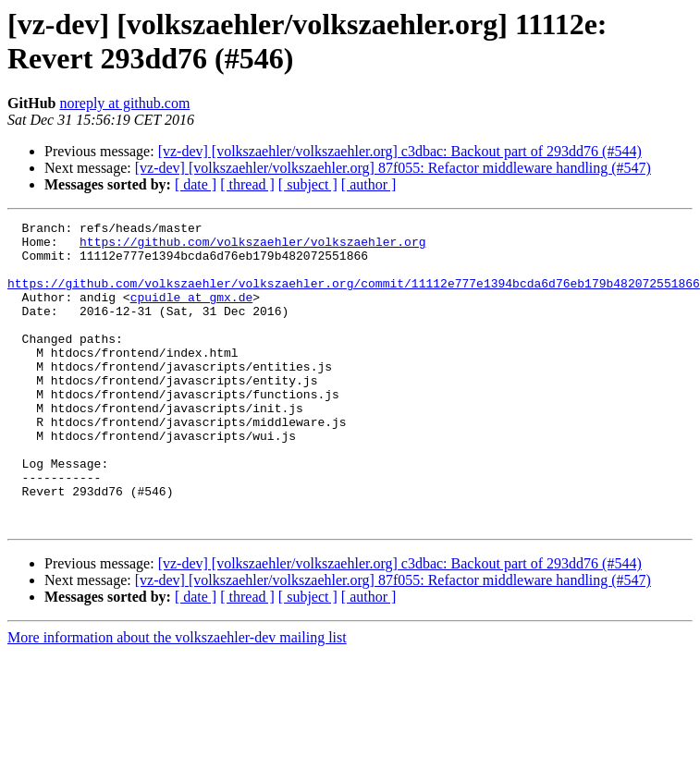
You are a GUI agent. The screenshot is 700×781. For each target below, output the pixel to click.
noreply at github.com (124, 103)
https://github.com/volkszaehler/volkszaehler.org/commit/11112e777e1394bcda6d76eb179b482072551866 (354, 297)
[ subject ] (308, 184)
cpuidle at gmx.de (192, 313)
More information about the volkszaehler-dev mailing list (177, 698)
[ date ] (196, 184)
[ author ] (369, 184)
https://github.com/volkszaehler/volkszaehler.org (252, 247)
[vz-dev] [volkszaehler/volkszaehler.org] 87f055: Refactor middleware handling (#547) (393, 168)
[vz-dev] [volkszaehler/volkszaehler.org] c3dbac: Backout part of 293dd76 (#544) (400, 151)
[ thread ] (247, 184)
